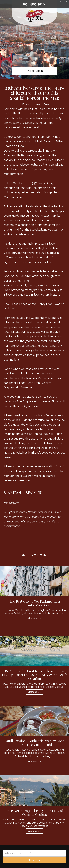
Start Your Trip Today (34, 555)
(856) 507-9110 (34, 4)
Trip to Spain (35, 71)
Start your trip (35, 860)
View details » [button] (34, 618)
